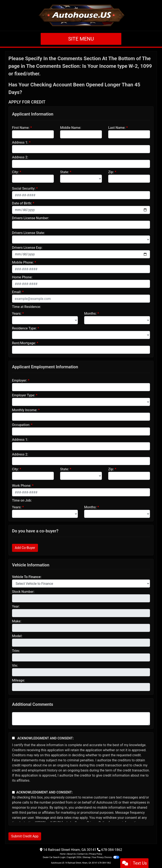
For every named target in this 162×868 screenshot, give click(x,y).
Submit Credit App (25, 836)
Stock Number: (23, 592)
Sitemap (87, 857)
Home (63, 854)
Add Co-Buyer (25, 548)
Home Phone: (22, 277)
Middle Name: (71, 128)
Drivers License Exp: (27, 248)
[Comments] (81, 719)
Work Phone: (22, 486)
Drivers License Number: (30, 218)
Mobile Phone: (23, 262)
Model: (17, 636)
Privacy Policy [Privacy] (96, 854)
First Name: (21, 128)
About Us (71, 854)
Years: (17, 314)
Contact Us (82, 854)
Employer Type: (24, 395)
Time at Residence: (26, 307)
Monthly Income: (25, 410)
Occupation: (21, 425)
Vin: (15, 666)
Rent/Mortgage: (24, 343)
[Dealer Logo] (81, 15)
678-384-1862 (112, 850)
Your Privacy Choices (106, 857)
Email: (17, 292)
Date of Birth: (22, 203)
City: (15, 172)
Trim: (16, 651)
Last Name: (117, 128)
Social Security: (24, 188)
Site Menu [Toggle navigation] (81, 39)
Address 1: (20, 142)
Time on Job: (22, 500)
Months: (90, 314)
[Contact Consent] (13, 792)
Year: (16, 606)
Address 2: (20, 157)
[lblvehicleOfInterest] (81, 584)
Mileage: (18, 680)
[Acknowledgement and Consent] (13, 738)
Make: (17, 621)
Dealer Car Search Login (54, 857)
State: (65, 172)
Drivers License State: (28, 233)
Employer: (20, 380)
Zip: (111, 172)
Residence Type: (24, 328)
